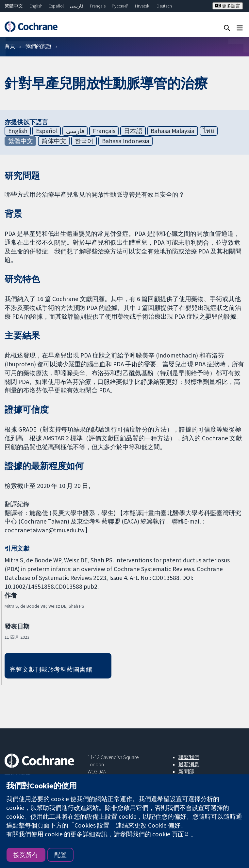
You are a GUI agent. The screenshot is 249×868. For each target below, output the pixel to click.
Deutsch (164, 6)
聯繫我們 (189, 757)
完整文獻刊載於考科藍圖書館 (51, 669)
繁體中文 (14, 6)
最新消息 (189, 764)
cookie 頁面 (167, 834)
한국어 (84, 141)
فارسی (77, 6)
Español (56, 6)
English (36, 6)
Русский (120, 6)
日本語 (133, 131)
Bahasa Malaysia (173, 131)
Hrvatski (143, 6)
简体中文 (54, 141)
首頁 (10, 46)
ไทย (208, 131)
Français (98, 6)
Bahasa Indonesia (126, 141)
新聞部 (186, 771)
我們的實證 (39, 46)
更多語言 (228, 6)
